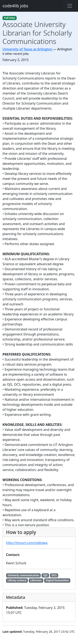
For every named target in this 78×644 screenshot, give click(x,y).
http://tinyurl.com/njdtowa (27, 543)
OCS (54, 575)
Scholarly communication (24, 575)
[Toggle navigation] (70, 6)
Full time (10, 18)
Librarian (36, 580)
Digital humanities (57, 580)
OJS (45, 575)
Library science (17, 580)
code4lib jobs (15, 6)
